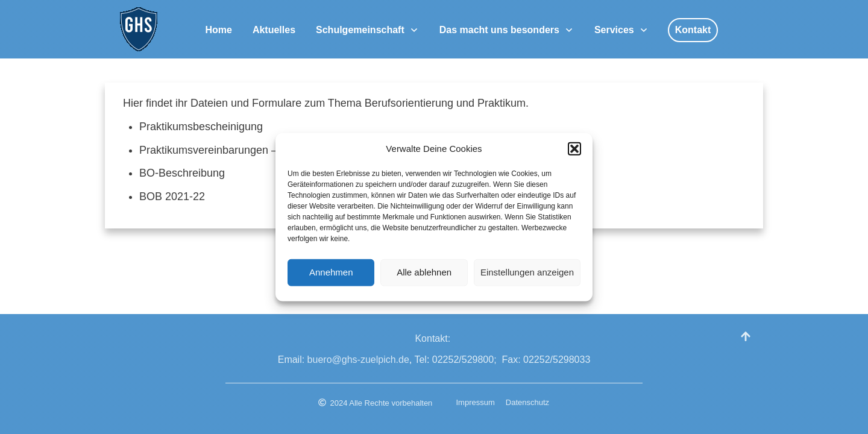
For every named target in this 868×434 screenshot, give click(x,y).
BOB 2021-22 (172, 197)
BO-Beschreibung (182, 173)
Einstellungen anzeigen (527, 275)
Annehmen (331, 275)
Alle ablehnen (424, 275)
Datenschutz (527, 402)
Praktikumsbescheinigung (201, 127)
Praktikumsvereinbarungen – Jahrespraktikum (250, 150)
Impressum (476, 402)
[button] (574, 152)
